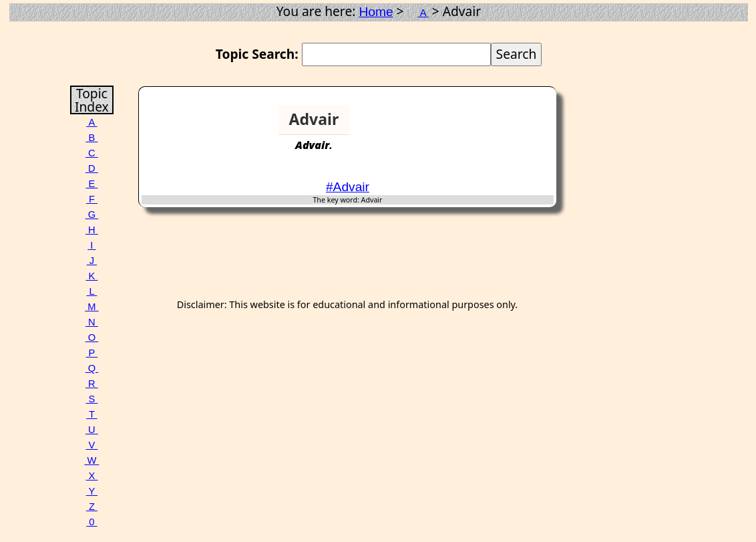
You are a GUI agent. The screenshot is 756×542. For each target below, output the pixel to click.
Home (376, 12)
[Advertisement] (502, 125)
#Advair (348, 187)
